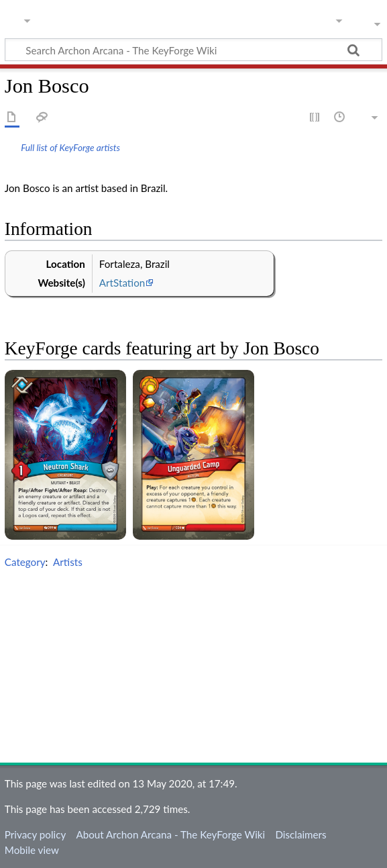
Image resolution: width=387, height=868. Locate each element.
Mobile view (32, 850)
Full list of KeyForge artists (70, 147)
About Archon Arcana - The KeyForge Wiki (170, 834)
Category (25, 562)
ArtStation (122, 283)
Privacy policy (35, 834)
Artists (68, 562)
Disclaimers (300, 834)
